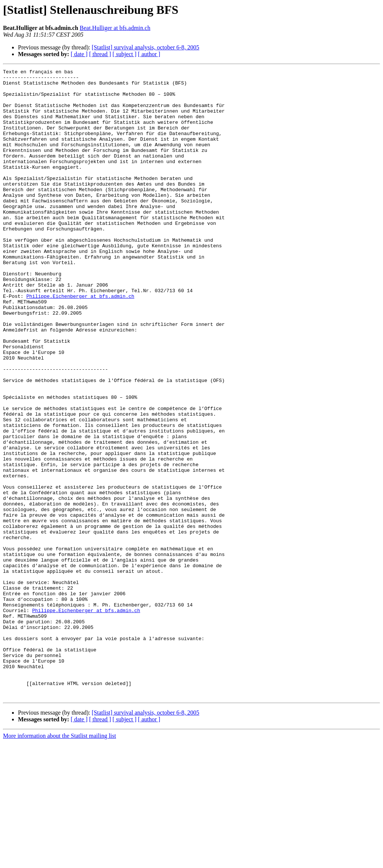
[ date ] (79, 54)
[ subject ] (125, 54)
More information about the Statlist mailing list (59, 861)
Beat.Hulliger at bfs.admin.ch (115, 28)
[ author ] (149, 54)
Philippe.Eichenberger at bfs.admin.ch (80, 342)
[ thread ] (100, 54)
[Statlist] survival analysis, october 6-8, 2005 (145, 47)
